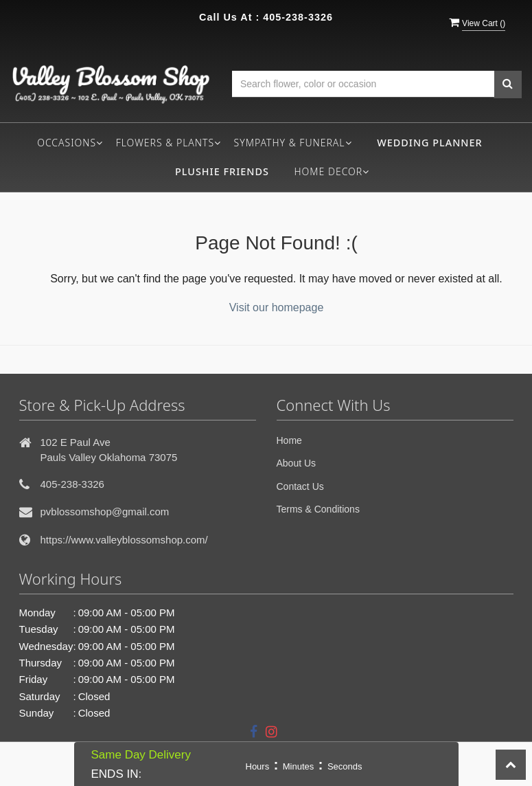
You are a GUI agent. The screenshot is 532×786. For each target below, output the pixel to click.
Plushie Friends (222, 171)
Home (289, 440)
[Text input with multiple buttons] (363, 84)
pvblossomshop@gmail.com (105, 512)
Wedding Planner (429, 143)
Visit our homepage (277, 307)
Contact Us (300, 486)
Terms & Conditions (318, 509)
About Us (297, 463)
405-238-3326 (298, 17)
